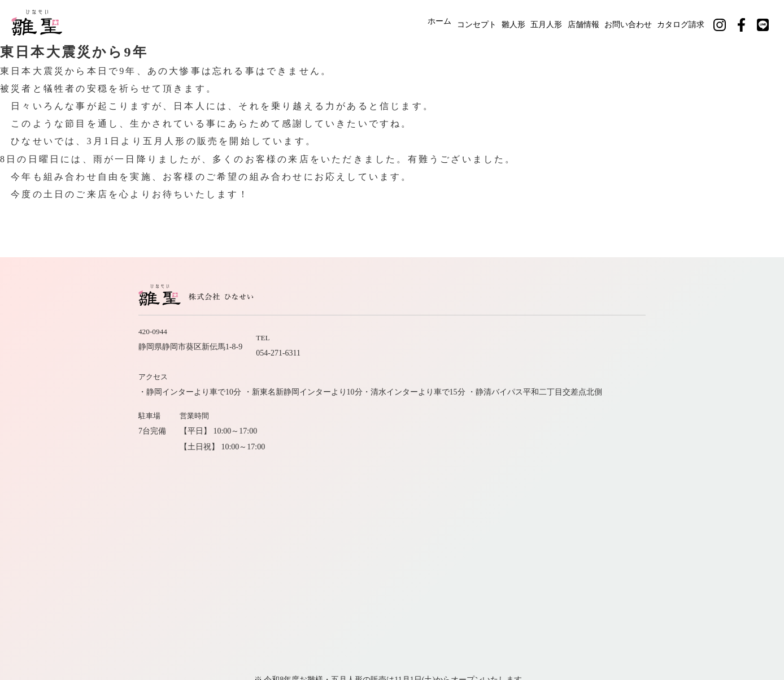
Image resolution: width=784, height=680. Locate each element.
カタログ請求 (688, 21)
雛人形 (478, 21)
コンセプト (431, 21)
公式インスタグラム (515, 491)
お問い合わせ (625, 21)
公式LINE (670, 491)
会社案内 (608, 451)
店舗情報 (569, 21)
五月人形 (522, 21)
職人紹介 (513, 451)
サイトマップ (664, 471)
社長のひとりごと (593, 471)
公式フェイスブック (602, 491)
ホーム (384, 21)
